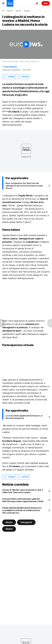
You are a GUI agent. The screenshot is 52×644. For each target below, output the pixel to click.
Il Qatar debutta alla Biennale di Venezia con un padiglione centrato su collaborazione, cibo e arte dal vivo (22, 510)
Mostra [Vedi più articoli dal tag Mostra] (9, 522)
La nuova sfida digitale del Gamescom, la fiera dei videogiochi (24, 417)
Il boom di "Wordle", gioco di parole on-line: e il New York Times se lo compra (23, 491)
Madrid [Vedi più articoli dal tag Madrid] (9, 529)
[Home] (3, 11)
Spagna (27, 11)
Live (46, 3)
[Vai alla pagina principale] (10, 3)
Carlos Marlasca (10, 67)
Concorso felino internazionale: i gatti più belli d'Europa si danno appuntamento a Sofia (23, 500)
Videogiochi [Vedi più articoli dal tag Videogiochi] (26, 522)
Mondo (18, 11)
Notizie (10, 11)
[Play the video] (26, 44)
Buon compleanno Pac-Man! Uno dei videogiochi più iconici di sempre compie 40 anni (24, 186)
